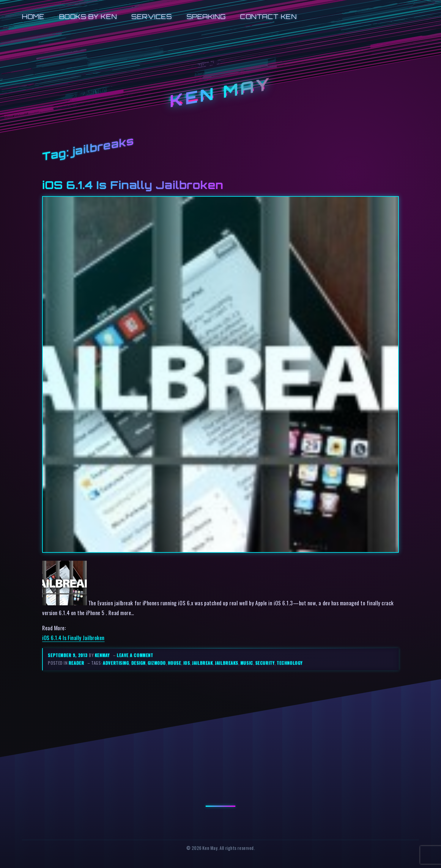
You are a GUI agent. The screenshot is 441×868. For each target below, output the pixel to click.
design (138, 663)
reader (76, 663)
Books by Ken (88, 16)
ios (187, 663)
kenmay (102, 655)
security (265, 663)
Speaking (206, 16)
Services (152, 16)
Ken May (220, 93)
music (247, 663)
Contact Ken (268, 16)
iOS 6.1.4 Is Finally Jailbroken (133, 185)
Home (33, 16)
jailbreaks (226, 663)
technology (290, 663)
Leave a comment (135, 655)
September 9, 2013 (68, 655)
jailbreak (202, 663)
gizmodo (157, 663)
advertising (116, 663)
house (175, 663)
